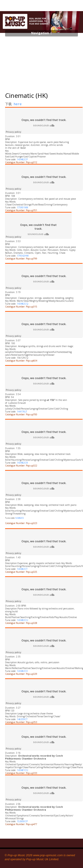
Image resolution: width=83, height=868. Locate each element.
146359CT (22, 719)
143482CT (22, 569)
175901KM (22, 207)
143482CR (22, 463)
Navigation (40, 33)
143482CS (19, 518)
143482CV (22, 671)
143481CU (22, 770)
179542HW (23, 256)
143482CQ (23, 304)
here (18, 104)
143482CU (22, 620)
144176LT (22, 412)
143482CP (22, 159)
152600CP (22, 821)
